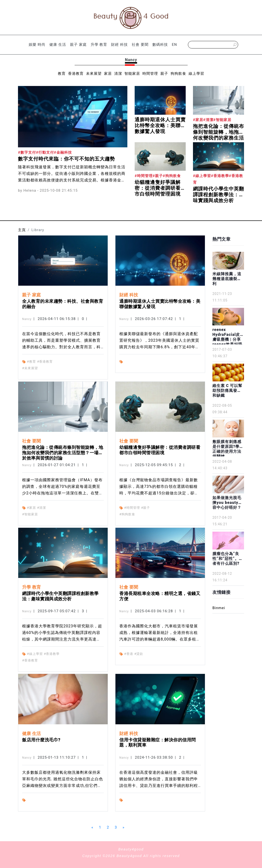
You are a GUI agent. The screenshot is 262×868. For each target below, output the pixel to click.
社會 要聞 (140, 45)
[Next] (123, 827)
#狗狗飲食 (127, 514)
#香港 (129, 654)
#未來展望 (30, 368)
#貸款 (139, 654)
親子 (164, 74)
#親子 (145, 508)
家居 (108, 74)
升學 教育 (99, 45)
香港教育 (76, 74)
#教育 (31, 362)
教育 (62, 74)
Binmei (219, 608)
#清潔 (41, 508)
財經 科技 (119, 45)
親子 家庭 (78, 45)
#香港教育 (45, 362)
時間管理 (150, 74)
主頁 (22, 230)
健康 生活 (58, 45)
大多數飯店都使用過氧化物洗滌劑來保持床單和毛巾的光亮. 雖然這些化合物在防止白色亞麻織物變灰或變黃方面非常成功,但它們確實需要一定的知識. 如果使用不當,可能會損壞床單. (63, 786)
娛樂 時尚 (37, 45)
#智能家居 (30, 514)
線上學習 (196, 74)
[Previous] (92, 827)
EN (174, 45)
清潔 (118, 74)
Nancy (27, 319)
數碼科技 (160, 45)
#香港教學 (52, 654)
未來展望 (94, 74)
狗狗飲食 (178, 74)
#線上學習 (35, 654)
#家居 (31, 508)
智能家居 (132, 74)
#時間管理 (132, 508)
